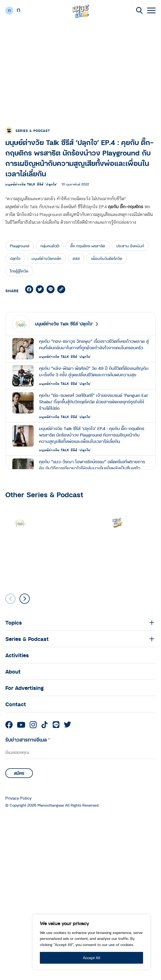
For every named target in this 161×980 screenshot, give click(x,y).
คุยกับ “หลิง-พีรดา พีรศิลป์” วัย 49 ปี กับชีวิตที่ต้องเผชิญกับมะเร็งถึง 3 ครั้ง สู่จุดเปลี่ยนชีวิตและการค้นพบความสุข (94, 371)
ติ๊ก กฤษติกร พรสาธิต (88, 246)
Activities (17, 655)
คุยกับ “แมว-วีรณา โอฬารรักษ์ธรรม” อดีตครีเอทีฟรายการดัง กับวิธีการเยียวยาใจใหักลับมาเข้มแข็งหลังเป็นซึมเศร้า (92, 465)
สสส (76, 258)
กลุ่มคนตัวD (50, 246)
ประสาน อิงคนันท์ (130, 246)
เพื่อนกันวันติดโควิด (107, 258)
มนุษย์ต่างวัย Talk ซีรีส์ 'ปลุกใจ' (31, 184)
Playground (20, 246)
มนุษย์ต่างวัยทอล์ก (46, 258)
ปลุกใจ (15, 258)
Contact (16, 704)
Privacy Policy (18, 798)
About (13, 671)
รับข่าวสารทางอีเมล (28, 740)
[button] (25, 599)
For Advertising (24, 688)
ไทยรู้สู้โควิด (19, 271)
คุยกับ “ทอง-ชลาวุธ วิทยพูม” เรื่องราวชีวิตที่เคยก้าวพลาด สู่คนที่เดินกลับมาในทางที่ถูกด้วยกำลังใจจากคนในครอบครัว (94, 344)
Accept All (92, 958)
